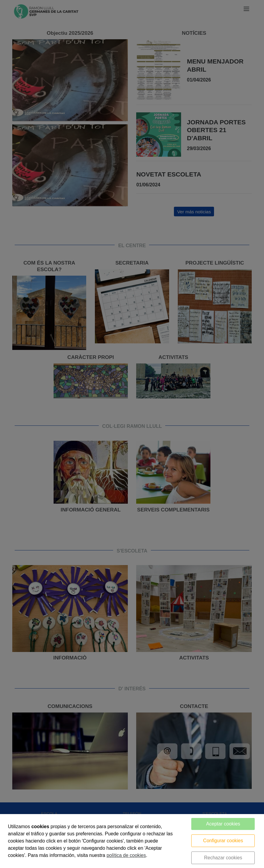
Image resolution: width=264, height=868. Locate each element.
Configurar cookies (223, 841)
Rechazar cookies (223, 858)
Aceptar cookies (223, 824)
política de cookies (126, 855)
